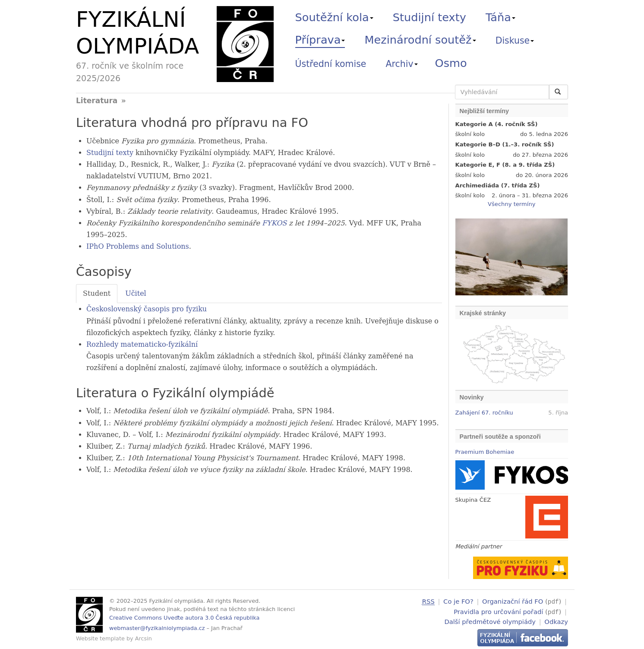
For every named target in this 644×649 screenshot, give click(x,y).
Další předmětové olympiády (490, 620)
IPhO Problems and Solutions (138, 246)
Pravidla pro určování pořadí (498, 611)
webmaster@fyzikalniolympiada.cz (157, 628)
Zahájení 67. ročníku (484, 413)
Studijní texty (429, 17)
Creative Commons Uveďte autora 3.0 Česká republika (184, 618)
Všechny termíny (511, 204)
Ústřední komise (331, 64)
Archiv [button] (402, 64)
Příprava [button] (320, 40)
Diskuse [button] (515, 41)
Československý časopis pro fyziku (147, 309)
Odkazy (556, 620)
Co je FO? (458, 601)
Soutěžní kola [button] (334, 17)
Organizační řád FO (513, 601)
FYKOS (274, 223)
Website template (100, 638)
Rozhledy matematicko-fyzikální (142, 344)
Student (97, 293)
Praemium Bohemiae (485, 452)
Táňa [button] (500, 17)
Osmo (451, 63)
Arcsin (144, 638)
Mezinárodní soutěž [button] (420, 40)
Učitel (136, 293)
